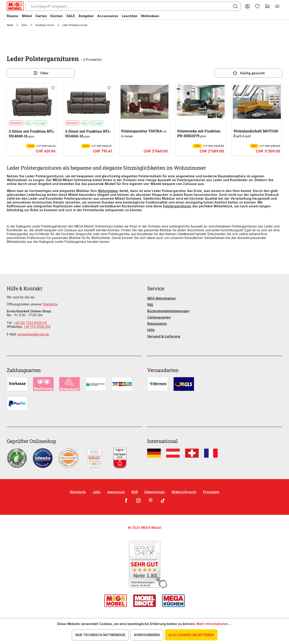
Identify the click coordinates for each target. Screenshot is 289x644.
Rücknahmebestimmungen (168, 311)
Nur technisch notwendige (100, 635)
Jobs (97, 492)
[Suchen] (235, 6)
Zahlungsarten (159, 317)
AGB (135, 492)
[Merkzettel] (257, 6)
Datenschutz (155, 492)
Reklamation (157, 324)
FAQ (150, 305)
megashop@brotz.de (33, 334)
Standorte (50, 304)
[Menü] (277, 6)
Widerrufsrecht (184, 492)
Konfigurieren (147, 635)
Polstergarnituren (177, 206)
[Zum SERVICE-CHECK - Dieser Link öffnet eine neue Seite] (145, 565)
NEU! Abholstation (161, 298)
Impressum (116, 492)
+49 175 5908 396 (37, 327)
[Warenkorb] (267, 6)
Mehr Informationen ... (214, 624)
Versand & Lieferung (164, 336)
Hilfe (151, 330)
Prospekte (211, 492)
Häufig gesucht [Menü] (248, 73)
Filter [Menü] (41, 73)
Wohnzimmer (108, 191)
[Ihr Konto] (247, 6)
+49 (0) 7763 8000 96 (30, 323)
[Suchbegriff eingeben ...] (133, 6)
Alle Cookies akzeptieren (191, 635)
